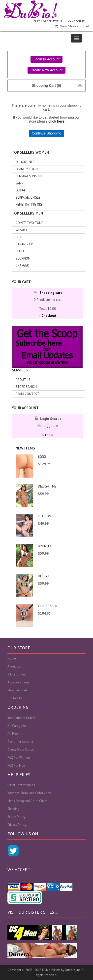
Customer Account (20, 742)
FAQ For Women (19, 758)
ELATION (45, 516)
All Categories (17, 726)
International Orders (21, 718)
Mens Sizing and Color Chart (27, 801)
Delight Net (25, 162)
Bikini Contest (27, 394)
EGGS (42, 456)
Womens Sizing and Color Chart (29, 793)
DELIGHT (45, 576)
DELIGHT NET (48, 486)
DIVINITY (45, 546)
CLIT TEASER (48, 606)
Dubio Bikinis (51, 970)
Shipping (13, 809)
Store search (26, 387)
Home (12, 658)
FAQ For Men (16, 766)
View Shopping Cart (72, 26)
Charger (22, 265)
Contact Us (15, 698)
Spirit (20, 251)
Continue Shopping (46, 133)
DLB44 (20, 190)
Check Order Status (21, 750)
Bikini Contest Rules (21, 785)
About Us (23, 380)
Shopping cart (51, 293)
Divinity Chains (28, 169)
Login (49, 435)
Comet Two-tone (29, 223)
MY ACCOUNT (76, 21)
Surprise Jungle (28, 198)
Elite (20, 237)
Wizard (21, 230)
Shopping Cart (17, 690)
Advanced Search (19, 682)
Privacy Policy (17, 825)
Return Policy (16, 817)
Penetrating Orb (29, 204)
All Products (16, 734)
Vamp (19, 183)
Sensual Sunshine (30, 176)
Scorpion (23, 258)
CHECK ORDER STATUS (48, 21)
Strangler (24, 244)
